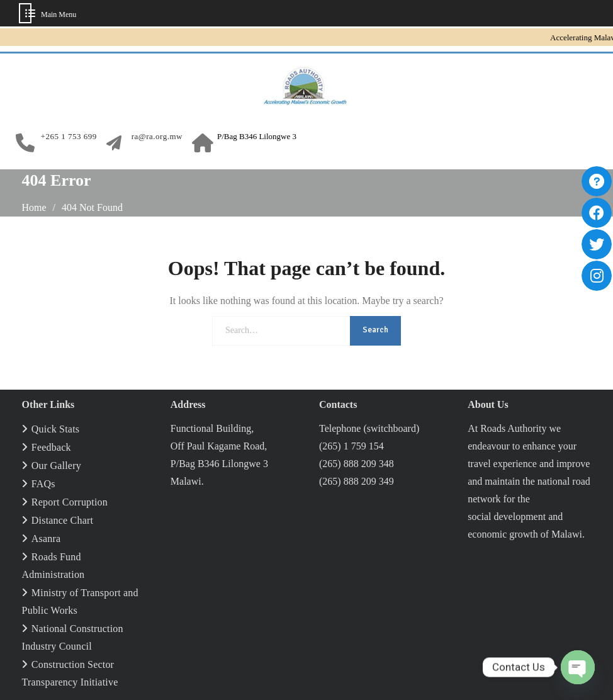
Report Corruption (70, 502)
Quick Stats (55, 429)
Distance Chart (62, 520)
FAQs (43, 484)
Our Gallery (56, 466)
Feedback (51, 447)
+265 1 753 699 (69, 137)
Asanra (46, 539)
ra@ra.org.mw (157, 137)
